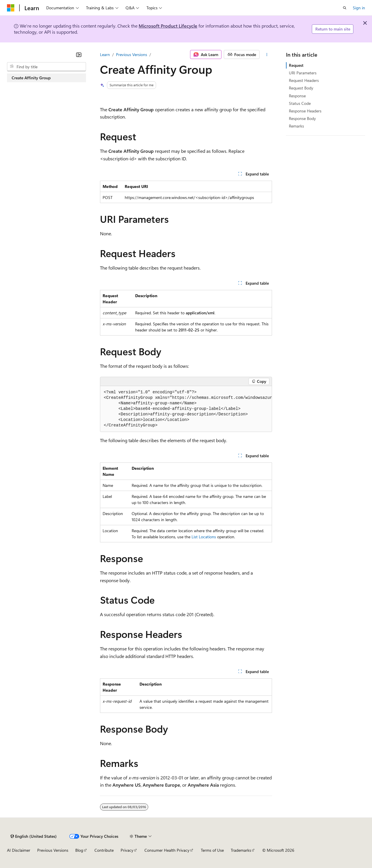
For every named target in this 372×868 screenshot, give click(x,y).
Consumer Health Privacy (167, 850)
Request (296, 65)
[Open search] (345, 8)
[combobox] (46, 67)
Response (297, 96)
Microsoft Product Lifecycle (168, 26)
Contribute (104, 850)
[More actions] (267, 55)
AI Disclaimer (19, 850)
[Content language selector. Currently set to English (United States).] (34, 836)
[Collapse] (79, 55)
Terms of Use (212, 850)
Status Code (300, 103)
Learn (105, 54)
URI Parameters (303, 73)
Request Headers (304, 80)
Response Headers (305, 111)
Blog (79, 850)
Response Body (302, 118)
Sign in (359, 8)
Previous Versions (132, 54)
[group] (186, 409)
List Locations (204, 537)
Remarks (296, 126)
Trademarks (241, 850)
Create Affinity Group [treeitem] (31, 78)
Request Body (301, 88)
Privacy (127, 850)
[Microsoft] (11, 8)
